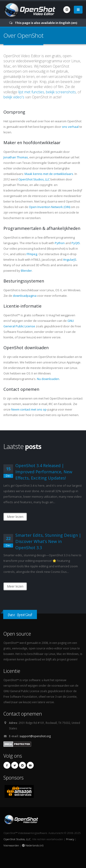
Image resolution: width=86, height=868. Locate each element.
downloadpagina (25, 296)
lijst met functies (31, 92)
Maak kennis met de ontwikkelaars (49, 174)
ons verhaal (70, 127)
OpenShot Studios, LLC (34, 179)
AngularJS (70, 260)
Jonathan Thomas (16, 157)
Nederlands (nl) (33, 845)
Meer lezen (15, 517)
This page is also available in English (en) (46, 23)
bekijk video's (14, 97)
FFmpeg (32, 254)
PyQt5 (76, 243)
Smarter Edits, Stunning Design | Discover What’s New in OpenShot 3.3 (48, 541)
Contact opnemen (23, 714)
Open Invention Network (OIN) (50, 207)
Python (60, 243)
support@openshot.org (35, 736)
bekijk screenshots (61, 92)
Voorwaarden (11, 845)
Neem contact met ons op (29, 409)
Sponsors (14, 778)
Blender (26, 271)
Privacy (70, 839)
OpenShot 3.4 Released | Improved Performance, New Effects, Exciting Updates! (44, 472)
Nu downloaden (48, 379)
